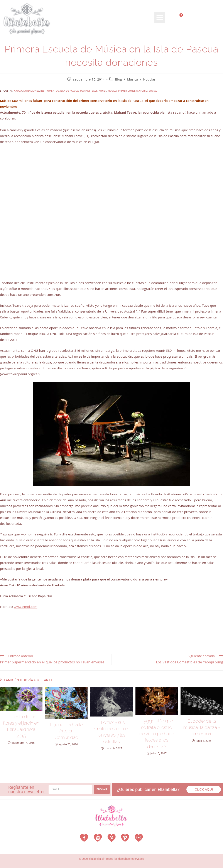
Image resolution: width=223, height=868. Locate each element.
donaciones (31, 91)
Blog (119, 79)
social (153, 91)
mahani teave (89, 91)
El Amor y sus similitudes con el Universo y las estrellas (111, 732)
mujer (103, 91)
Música (133, 79)
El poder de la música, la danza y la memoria (202, 727)
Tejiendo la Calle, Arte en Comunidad (66, 731)
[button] (160, 18)
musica (112, 91)
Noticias (150, 79)
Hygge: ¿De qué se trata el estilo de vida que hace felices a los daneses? (157, 734)
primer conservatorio (133, 91)
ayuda (18, 91)
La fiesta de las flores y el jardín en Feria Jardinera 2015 (21, 726)
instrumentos (50, 91)
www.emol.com (25, 607)
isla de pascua (70, 91)
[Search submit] (216, 31)
